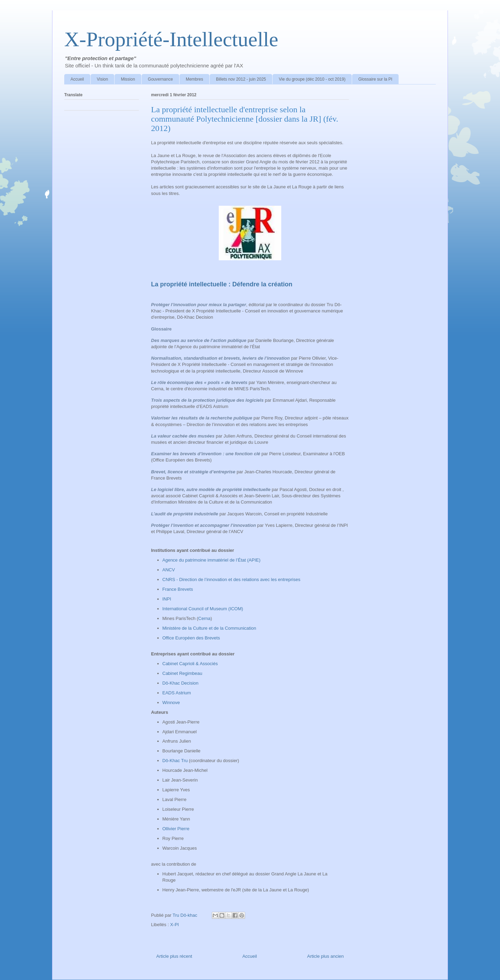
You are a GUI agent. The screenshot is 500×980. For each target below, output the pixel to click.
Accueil (77, 79)
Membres (194, 79)
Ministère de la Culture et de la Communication (210, 628)
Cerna (204, 618)
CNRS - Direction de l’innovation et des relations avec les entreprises (231, 579)
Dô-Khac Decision (181, 683)
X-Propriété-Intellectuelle (171, 39)
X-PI (174, 925)
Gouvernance (160, 79)
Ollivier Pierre (176, 829)
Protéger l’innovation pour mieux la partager (199, 305)
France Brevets (178, 589)
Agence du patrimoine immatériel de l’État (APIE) (212, 560)
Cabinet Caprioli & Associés (191, 664)
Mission (128, 79)
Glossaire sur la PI (375, 79)
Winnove (172, 703)
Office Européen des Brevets (191, 638)
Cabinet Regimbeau (182, 673)
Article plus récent (174, 956)
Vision (102, 79)
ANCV (169, 570)
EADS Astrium (177, 693)
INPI (168, 599)
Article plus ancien (326, 956)
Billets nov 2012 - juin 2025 (241, 79)
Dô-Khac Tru (176, 761)
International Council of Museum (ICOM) (203, 609)
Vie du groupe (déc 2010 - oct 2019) (312, 79)
